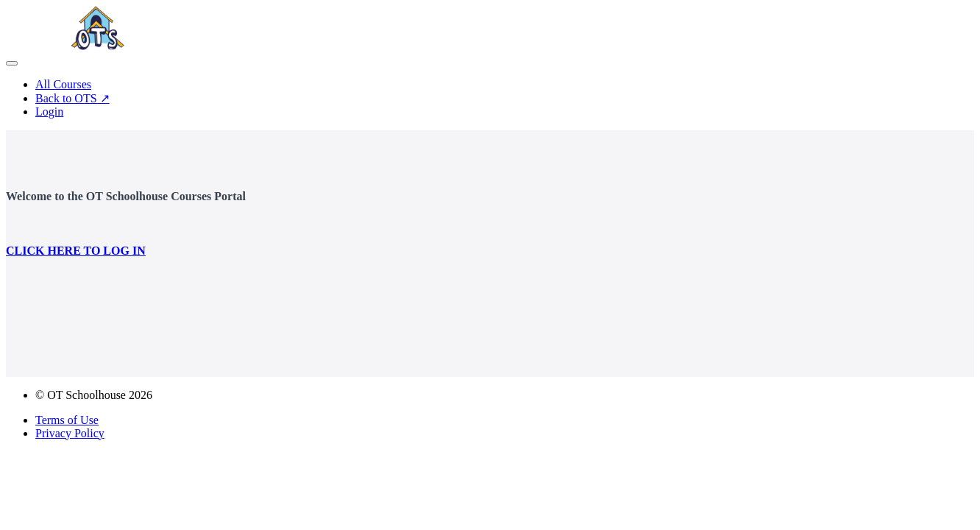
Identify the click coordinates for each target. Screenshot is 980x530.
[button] (12, 63)
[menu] (490, 98)
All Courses (63, 84)
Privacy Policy (70, 433)
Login (49, 112)
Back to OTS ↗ (72, 98)
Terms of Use (67, 420)
